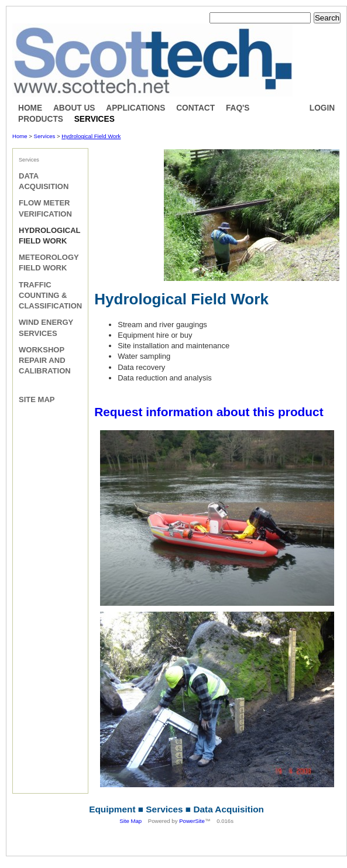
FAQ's (238, 108)
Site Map (37, 399)
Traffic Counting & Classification (50, 295)
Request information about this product (209, 412)
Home (30, 108)
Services (95, 119)
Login (322, 108)
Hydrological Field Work (91, 136)
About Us (74, 108)
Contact (195, 108)
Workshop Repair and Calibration (45, 360)
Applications (135, 108)
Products (41, 119)
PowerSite (192, 821)
